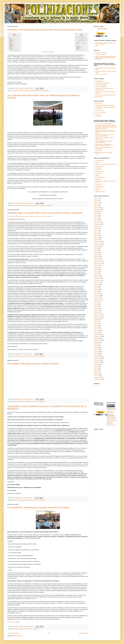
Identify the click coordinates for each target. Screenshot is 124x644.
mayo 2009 (97, 348)
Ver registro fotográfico (13, 622)
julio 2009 (96, 344)
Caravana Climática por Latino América (105, 105)
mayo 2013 (97, 271)
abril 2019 (96, 200)
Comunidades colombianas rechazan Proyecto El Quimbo (33, 364)
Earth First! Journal (100, 172)
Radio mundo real (100, 186)
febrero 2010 (97, 331)
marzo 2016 (97, 219)
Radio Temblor (99, 116)
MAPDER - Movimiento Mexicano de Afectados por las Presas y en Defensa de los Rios (105, 132)
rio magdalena (45, 91)
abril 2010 (96, 327)
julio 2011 (96, 303)
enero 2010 (97, 333)
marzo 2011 (97, 309)
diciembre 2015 (98, 223)
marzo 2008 (97, 374)
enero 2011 (97, 312)
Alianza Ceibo (99, 104)
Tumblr (97, 46)
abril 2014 (96, 254)
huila (30, 91)
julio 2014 (96, 249)
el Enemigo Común (100, 110)
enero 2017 (97, 206)
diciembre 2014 (98, 241)
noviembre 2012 (98, 281)
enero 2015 (97, 239)
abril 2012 (96, 292)
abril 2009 (96, 349)
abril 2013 (96, 273)
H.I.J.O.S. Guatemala (100, 112)
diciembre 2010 (98, 314)
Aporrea (97, 162)
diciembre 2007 (98, 377)
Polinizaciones (110, 408)
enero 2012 (97, 297)
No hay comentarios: (29, 88)
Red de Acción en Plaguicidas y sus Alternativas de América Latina (104, 145)
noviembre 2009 (98, 336)
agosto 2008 (97, 364)
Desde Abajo (98, 170)
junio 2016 (96, 213)
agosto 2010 (97, 320)
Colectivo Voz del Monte (101, 74)
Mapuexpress (99, 179)
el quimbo (20, 629)
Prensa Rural (98, 184)
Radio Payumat (99, 97)
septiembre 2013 (98, 264)
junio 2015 (96, 230)
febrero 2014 (97, 258)
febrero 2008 (97, 376)
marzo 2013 (97, 275)
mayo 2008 (97, 370)
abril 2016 (96, 217)
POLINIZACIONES (102, 29)
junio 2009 (96, 346)
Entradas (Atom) (18, 636)
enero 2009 (97, 355)
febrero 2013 (97, 277)
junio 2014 (96, 251)
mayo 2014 (97, 253)
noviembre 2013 (98, 262)
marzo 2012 (97, 294)
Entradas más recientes (13, 633)
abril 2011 (96, 307)
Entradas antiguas (84, 633)
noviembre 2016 (98, 210)
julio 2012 (96, 286)
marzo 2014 (97, 256)
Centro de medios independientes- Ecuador (106, 164)
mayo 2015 (97, 232)
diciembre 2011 (98, 299)
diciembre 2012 (98, 279)
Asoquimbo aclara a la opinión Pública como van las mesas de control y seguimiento (45, 213)
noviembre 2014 (98, 243)
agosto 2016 (97, 211)
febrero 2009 (97, 353)
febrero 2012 (97, 295)
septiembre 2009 (98, 340)
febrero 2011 (97, 310)
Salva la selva (99, 188)
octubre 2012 (97, 282)
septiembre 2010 (98, 318)
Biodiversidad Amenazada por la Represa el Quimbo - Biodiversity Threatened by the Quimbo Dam (106, 58)
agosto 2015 (97, 226)
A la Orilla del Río (100, 161)
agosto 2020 (97, 198)
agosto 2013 (97, 266)
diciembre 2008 (98, 357)
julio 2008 (96, 366)
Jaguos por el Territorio (101, 53)
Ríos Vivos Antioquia (100, 55)
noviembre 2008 (98, 359)
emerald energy (21, 91)
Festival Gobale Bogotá (101, 87)
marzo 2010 (97, 329)
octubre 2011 (97, 301)
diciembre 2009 (98, 335)
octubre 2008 (97, 361)
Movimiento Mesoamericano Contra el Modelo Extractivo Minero (104, 135)
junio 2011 (96, 305)
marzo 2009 (97, 351)
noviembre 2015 (98, 225)
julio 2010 (96, 321)
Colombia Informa (100, 166)
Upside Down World (100, 192)
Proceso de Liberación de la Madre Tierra (105, 95)
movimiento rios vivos (37, 91)
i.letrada (97, 175)
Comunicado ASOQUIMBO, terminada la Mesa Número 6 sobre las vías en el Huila (29, 216)
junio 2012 (96, 288)
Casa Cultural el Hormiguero (102, 83)
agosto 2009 (97, 342)
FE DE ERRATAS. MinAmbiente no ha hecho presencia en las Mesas (38, 508)
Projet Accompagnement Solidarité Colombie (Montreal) (104, 142)
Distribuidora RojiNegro (101, 85)
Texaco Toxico (99, 151)
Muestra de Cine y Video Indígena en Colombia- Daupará (104, 89)
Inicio (49, 633)
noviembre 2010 (98, 316)
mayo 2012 (97, 290)
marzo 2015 (97, 236)
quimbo (44, 205)
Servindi (97, 190)
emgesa (27, 91)
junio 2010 (96, 323)
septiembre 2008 (98, 363)
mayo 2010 (97, 325)
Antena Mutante (99, 81)
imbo (31, 629)
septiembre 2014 (98, 245)
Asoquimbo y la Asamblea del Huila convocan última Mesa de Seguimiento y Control (45, 30)
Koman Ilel (98, 114)
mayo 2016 (97, 215)
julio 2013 (96, 267)
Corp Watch (98, 168)
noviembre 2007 (98, 379)
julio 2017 (96, 204)
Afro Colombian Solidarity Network (104, 124)
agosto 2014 (97, 247)
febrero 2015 (97, 238)
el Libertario (98, 174)
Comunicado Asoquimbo (48, 52)
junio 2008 (96, 368)
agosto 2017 (97, 202)
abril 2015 (96, 234)
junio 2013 (96, 269)
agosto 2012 (97, 284)
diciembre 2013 (98, 260)
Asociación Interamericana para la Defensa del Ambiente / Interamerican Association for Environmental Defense (106, 127)
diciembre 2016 (98, 208)
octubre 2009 (97, 338)
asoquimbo (15, 91)
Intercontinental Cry (100, 177)
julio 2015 (96, 228)
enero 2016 (97, 221)
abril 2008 (96, 372)
